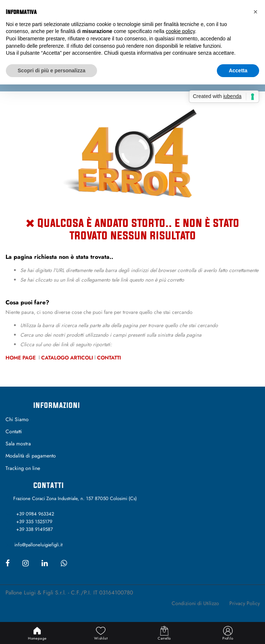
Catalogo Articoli (67, 358)
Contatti (109, 358)
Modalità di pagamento (31, 456)
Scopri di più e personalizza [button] (51, 70)
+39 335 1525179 (34, 522)
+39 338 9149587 (35, 529)
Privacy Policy (245, 603)
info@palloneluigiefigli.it (38, 545)
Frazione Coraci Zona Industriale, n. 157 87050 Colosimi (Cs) (75, 498)
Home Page (21, 358)
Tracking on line (23, 468)
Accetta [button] (238, 70)
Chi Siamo (17, 419)
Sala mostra (18, 444)
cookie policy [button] (180, 31)
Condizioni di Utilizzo (195, 603)
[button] (255, 12)
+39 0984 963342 (35, 514)
